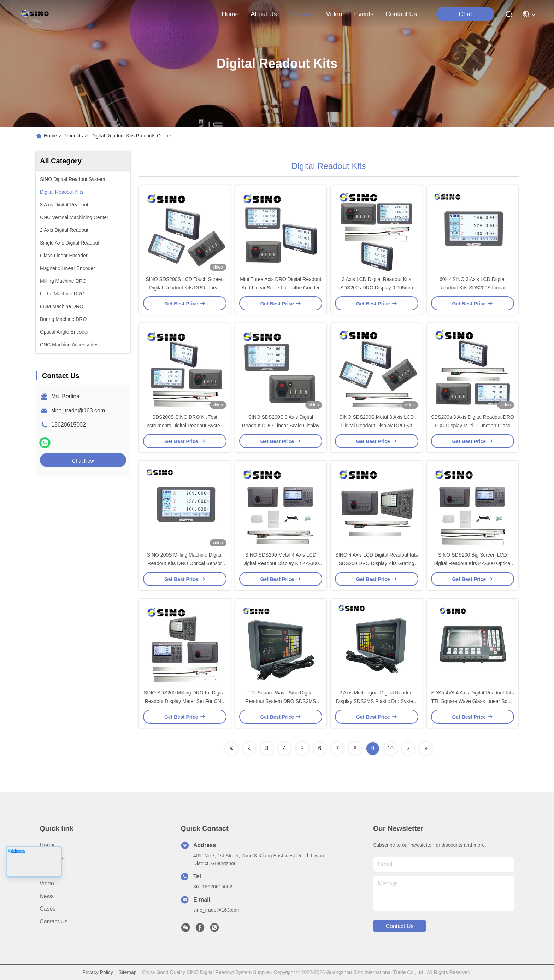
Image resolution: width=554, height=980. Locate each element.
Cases (48, 909)
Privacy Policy (98, 972)
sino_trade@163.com (78, 410)
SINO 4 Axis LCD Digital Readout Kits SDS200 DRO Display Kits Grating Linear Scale (377, 563)
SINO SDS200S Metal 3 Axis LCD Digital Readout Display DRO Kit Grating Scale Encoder (376, 426)
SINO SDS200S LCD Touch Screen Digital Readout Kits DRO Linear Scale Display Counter (185, 288)
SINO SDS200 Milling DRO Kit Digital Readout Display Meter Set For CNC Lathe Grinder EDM (185, 701)
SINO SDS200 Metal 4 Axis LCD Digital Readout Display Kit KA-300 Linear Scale (281, 563)
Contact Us (54, 922)
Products (73, 136)
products (301, 14)
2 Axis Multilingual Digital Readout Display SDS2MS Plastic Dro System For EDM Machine (377, 701)
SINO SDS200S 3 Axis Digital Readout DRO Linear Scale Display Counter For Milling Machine (281, 426)
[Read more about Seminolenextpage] (231, 749)
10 (390, 748)
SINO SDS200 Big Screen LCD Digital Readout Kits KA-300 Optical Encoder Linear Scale (473, 563)
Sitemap (127, 972)
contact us (401, 14)
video (334, 14)
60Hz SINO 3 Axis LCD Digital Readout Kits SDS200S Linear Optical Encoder (472, 288)
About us (51, 858)
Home (230, 14)
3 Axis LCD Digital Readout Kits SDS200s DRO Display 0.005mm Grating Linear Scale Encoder (377, 288)
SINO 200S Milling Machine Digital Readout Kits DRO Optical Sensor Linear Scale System (185, 563)
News (47, 896)
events (364, 14)
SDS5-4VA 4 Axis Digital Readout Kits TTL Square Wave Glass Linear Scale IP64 (472, 701)
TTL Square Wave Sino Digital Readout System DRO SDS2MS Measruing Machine (281, 701)
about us (264, 14)
